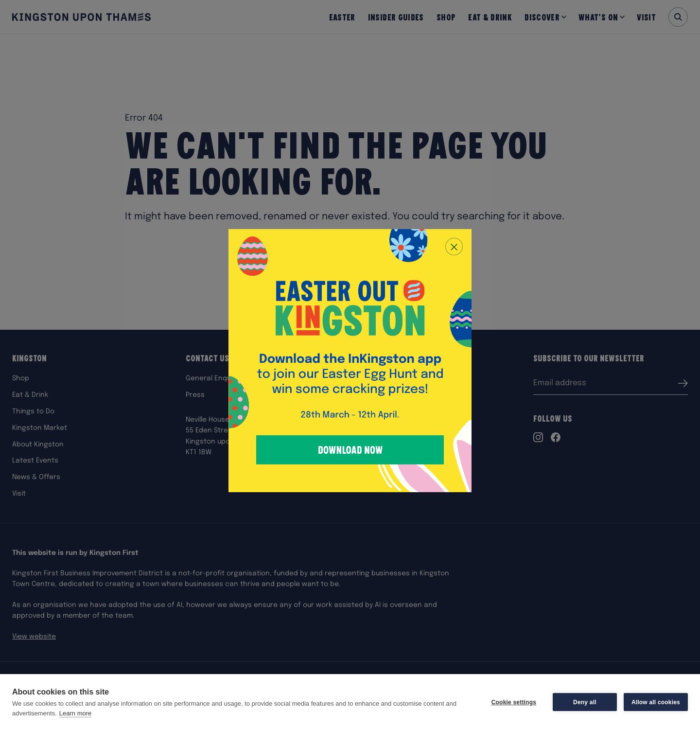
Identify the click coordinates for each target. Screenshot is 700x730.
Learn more (75, 713)
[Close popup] (454, 247)
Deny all (585, 702)
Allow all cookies (656, 702)
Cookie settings (514, 702)
